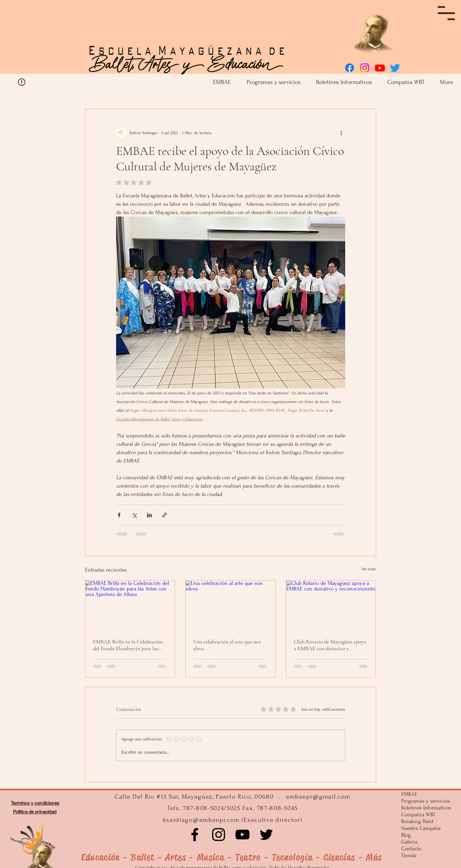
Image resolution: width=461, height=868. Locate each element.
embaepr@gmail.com (318, 797)
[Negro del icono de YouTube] (242, 835)
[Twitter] (395, 68)
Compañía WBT (418, 815)
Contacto (411, 849)
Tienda (409, 855)
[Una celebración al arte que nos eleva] (230, 606)
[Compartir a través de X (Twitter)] (134, 515)
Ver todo (369, 569)
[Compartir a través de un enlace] (165, 515)
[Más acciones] (341, 133)
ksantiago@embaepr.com (201, 820)
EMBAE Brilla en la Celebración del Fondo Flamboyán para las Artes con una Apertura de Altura (129, 645)
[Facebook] (350, 68)
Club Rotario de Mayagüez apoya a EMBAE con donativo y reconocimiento (330, 645)
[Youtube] (380, 68)
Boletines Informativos (425, 808)
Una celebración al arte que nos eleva (227, 645)
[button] (446, 13)
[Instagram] (365, 68)
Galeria (409, 842)
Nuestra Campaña (421, 828)
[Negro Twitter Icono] (266, 835)
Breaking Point (417, 821)
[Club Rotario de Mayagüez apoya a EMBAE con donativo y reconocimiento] (331, 606)
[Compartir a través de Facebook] (119, 515)
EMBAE (409, 794)
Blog (406, 835)
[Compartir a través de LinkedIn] (149, 515)
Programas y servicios (425, 801)
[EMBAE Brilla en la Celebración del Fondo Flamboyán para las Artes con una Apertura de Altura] (130, 606)
